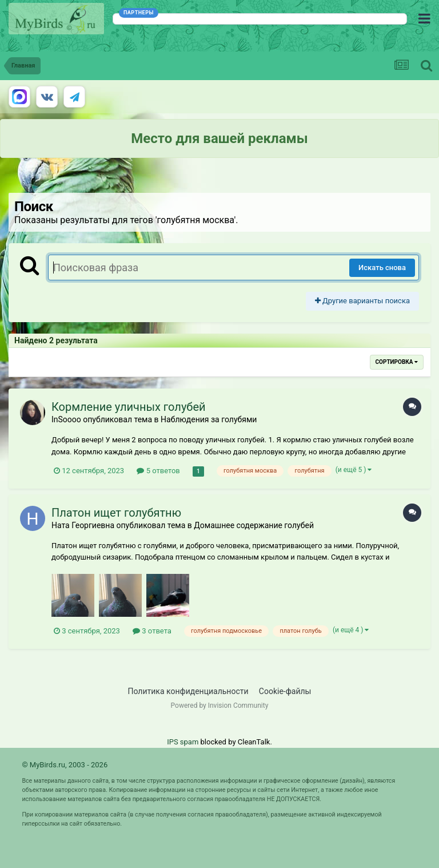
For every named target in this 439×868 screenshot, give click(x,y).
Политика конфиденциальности (188, 691)
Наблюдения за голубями (209, 419)
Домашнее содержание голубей (254, 525)
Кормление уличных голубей (129, 407)
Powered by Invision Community (220, 706)
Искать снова (382, 267)
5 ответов (158, 471)
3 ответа (152, 631)
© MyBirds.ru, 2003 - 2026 (65, 765)
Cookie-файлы (285, 691)
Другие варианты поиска (362, 301)
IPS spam (183, 742)
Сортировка (397, 362)
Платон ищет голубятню (116, 513)
